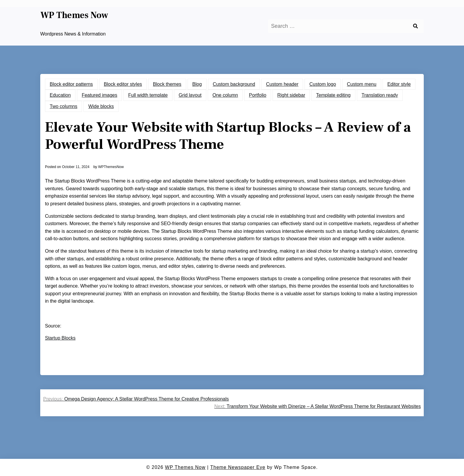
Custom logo (323, 84)
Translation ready (380, 95)
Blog (197, 84)
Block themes (167, 84)
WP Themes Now (74, 15)
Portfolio (258, 95)
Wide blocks (101, 106)
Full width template (148, 95)
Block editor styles (123, 84)
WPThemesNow (111, 167)
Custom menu (362, 84)
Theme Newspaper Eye (238, 467)
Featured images (99, 95)
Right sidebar (291, 95)
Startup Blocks (60, 338)
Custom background (234, 84)
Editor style (399, 84)
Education (60, 95)
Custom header (282, 84)
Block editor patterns (71, 84)
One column (225, 95)
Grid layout (190, 95)
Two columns (63, 106)
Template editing (333, 95)
